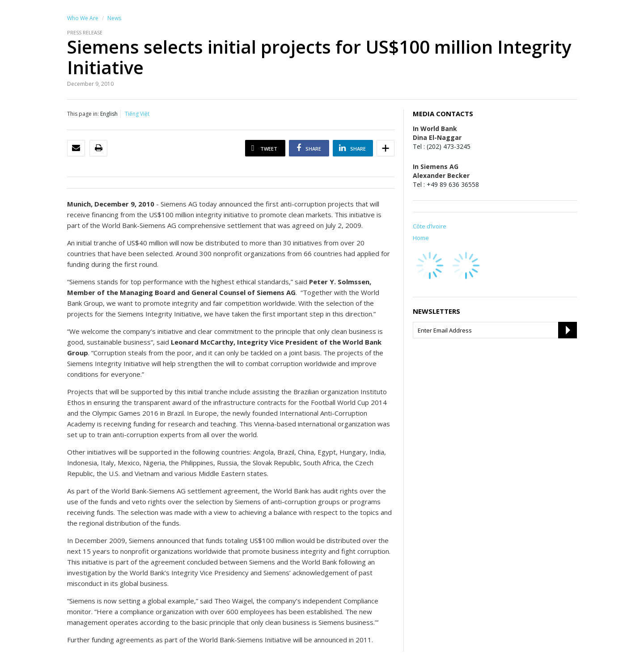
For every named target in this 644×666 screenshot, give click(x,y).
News (114, 18)
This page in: (83, 114)
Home (421, 238)
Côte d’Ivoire (430, 226)
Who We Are (83, 18)
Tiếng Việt (137, 114)
